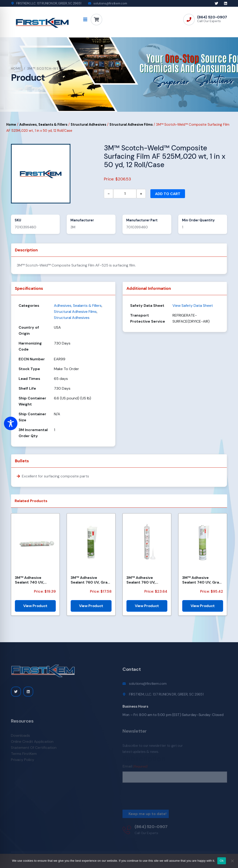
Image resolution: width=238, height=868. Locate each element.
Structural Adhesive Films (131, 125)
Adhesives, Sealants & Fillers (43, 125)
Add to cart (168, 194)
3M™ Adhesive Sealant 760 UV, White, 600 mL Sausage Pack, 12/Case (141, 580)
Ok (222, 861)
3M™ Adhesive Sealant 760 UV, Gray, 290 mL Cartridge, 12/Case (91, 580)
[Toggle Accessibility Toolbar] (11, 423)
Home (16, 68)
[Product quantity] (125, 194)
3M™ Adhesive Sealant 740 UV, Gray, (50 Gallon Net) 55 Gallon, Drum (202, 580)
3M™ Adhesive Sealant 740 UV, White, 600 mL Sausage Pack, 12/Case (29, 580)
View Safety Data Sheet (193, 306)
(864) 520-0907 (212, 17)
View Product (35, 606)
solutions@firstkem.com (110, 3)
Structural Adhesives (88, 125)
